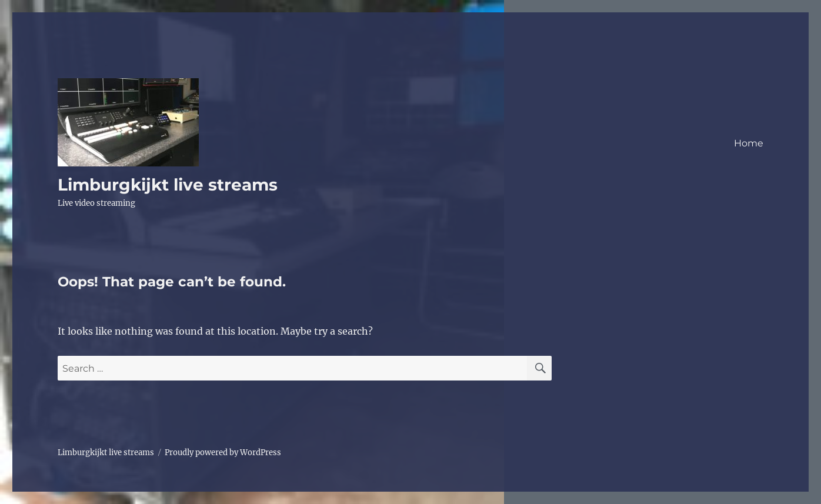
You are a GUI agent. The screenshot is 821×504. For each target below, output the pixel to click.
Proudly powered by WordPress (223, 453)
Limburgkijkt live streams (168, 185)
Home (749, 143)
